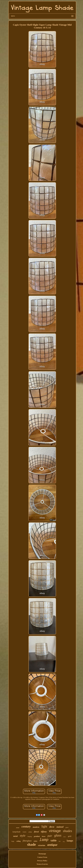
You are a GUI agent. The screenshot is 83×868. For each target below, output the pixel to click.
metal (16, 836)
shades (67, 831)
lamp (44, 840)
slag (64, 842)
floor (65, 837)
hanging (30, 836)
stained (60, 827)
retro (35, 841)
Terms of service (42, 864)
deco (52, 827)
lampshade (16, 832)
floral (36, 832)
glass (58, 835)
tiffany (44, 832)
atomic (18, 828)
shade (32, 844)
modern (36, 827)
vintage (55, 831)
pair (50, 836)
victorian (42, 845)
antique (52, 845)
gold (70, 836)
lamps (70, 841)
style (23, 836)
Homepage (42, 854)
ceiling (18, 841)
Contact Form (42, 857)
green (67, 827)
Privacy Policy (42, 861)
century (26, 827)
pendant (37, 836)
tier (60, 841)
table (54, 840)
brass (44, 836)
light (44, 826)
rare (24, 832)
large (13, 841)
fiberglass (27, 841)
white (30, 832)
